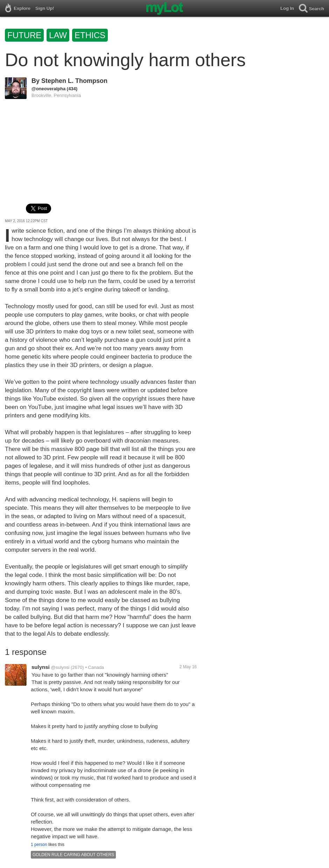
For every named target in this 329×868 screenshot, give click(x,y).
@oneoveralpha (48, 89)
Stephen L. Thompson (74, 81)
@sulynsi (60, 667)
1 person (39, 845)
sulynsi (41, 667)
